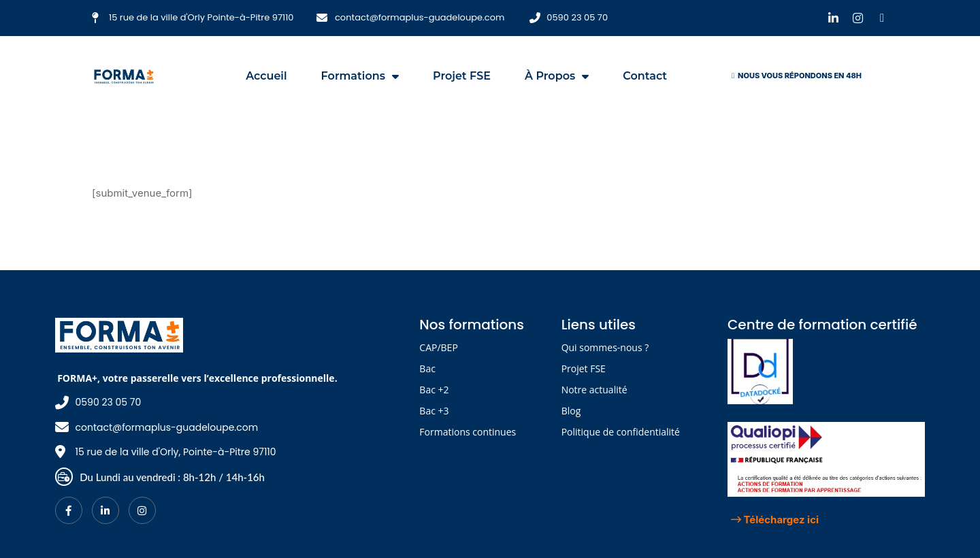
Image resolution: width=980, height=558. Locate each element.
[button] (797, 76)
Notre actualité (594, 390)
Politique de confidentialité (621, 432)
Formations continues (468, 432)
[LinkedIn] (105, 510)
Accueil (266, 76)
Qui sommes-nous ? (605, 347)
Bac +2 (434, 390)
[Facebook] (69, 510)
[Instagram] (142, 510)
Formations (360, 76)
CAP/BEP (438, 347)
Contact (645, 76)
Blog (571, 411)
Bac (427, 368)
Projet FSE (462, 76)
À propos (557, 76)
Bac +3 (434, 411)
